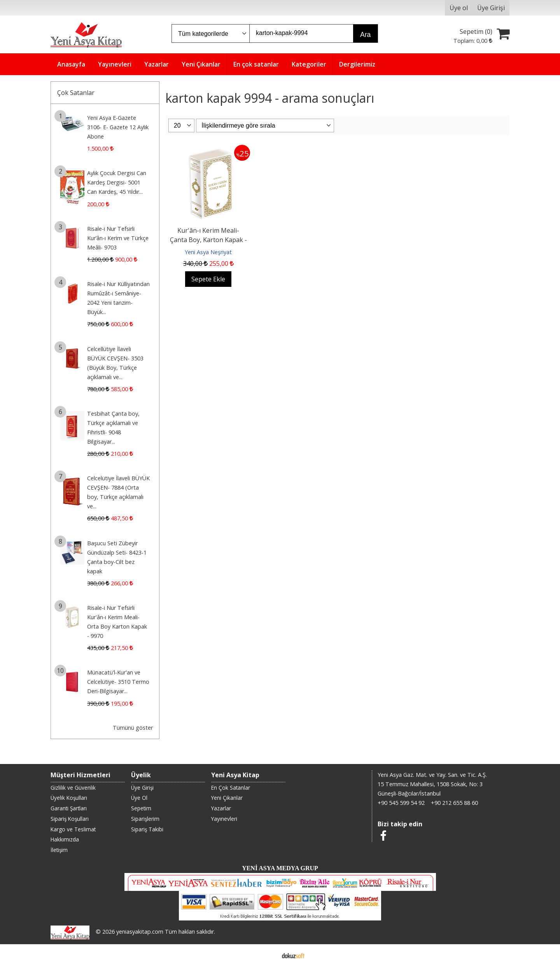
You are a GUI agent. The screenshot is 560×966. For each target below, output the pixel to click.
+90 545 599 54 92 (401, 803)
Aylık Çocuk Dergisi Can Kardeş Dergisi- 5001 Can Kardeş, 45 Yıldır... (117, 182)
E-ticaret (268, 955)
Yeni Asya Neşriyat (208, 252)
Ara (365, 35)
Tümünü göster (133, 728)
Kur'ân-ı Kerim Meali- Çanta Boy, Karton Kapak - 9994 (208, 240)
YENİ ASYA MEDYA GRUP (280, 868)
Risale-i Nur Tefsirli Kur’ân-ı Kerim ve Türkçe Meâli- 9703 (118, 238)
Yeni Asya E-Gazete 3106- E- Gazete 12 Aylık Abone (118, 127)
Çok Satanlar (76, 93)
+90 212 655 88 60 (454, 803)
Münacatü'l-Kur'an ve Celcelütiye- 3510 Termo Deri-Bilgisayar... (118, 682)
